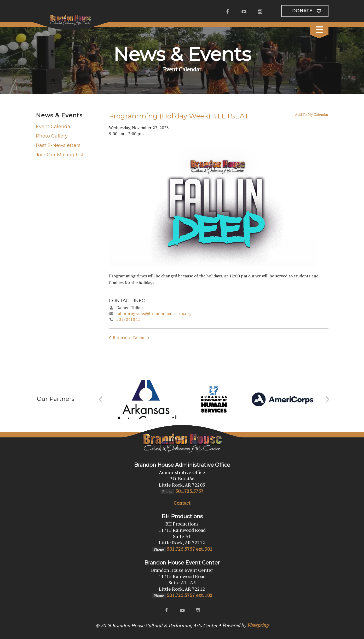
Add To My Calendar (312, 114)
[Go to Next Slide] (327, 400)
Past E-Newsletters (58, 145)
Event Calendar (54, 127)
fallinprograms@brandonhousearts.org (154, 313)
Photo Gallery (52, 136)
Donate (302, 11)
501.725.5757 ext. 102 (190, 595)
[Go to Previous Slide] (101, 400)
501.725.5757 (189, 491)
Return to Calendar (131, 338)
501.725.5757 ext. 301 (190, 549)
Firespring (258, 625)
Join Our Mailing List (60, 155)
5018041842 (128, 319)
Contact (182, 503)
